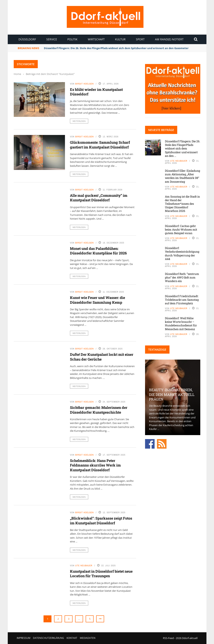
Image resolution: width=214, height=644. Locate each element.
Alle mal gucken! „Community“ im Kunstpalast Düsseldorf (99, 198)
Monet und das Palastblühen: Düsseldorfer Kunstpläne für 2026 (98, 251)
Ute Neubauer (84, 565)
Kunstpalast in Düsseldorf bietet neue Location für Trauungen (101, 574)
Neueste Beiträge (161, 130)
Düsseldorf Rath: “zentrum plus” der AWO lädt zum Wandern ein (182, 277)
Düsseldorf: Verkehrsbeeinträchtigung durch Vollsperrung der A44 (182, 253)
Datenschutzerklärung (48, 638)
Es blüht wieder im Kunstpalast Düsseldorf (96, 92)
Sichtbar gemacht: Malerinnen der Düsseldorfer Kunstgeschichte (99, 410)
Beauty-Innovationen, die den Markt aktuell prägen (172, 394)
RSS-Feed (168, 638)
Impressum (24, 638)
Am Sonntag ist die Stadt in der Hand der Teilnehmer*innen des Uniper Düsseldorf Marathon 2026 (182, 204)
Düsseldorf (27, 39)
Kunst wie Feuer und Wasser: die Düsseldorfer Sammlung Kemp (97, 300)
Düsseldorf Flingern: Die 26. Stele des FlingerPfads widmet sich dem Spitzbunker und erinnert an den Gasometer (116, 48)
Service (52, 39)
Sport (140, 39)
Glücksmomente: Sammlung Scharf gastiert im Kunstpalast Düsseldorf (100, 145)
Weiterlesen (79, 121)
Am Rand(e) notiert (169, 39)
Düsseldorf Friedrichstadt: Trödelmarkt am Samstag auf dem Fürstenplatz (182, 300)
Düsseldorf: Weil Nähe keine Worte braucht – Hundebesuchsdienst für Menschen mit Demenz (181, 324)
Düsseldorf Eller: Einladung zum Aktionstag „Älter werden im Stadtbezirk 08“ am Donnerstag (183, 176)
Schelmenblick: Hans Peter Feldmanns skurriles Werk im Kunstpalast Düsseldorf (95, 465)
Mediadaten (88, 638)
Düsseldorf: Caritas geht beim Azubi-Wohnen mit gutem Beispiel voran (181, 229)
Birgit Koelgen (85, 84)
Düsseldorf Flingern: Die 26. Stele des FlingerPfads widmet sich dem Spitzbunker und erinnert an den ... (183, 148)
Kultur (120, 39)
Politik (72, 39)
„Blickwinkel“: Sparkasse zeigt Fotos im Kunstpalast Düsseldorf (101, 520)
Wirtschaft (96, 39)
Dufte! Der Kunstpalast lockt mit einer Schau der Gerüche (102, 357)
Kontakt (72, 638)
